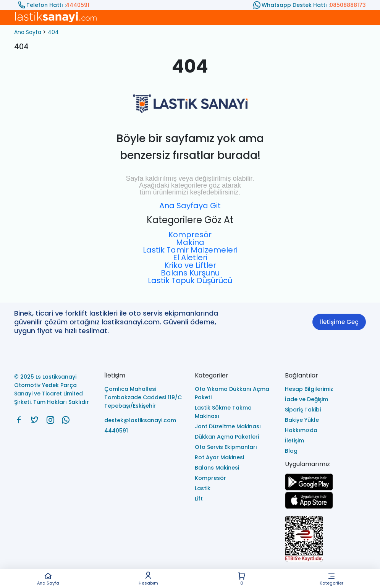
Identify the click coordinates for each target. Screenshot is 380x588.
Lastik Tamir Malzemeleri (190, 250)
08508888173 (348, 5)
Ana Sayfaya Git (190, 206)
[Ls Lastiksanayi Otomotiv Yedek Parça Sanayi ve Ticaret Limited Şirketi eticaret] (325, 539)
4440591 (78, 5)
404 (53, 32)
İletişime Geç (339, 322)
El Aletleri (190, 258)
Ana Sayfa (48, 579)
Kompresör (190, 235)
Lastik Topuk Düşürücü (190, 280)
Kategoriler (331, 579)
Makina (190, 242)
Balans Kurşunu (190, 273)
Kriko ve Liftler (190, 265)
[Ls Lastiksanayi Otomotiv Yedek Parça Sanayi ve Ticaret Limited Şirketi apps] (309, 507)
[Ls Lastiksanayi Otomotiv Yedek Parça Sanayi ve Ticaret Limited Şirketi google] (309, 488)
